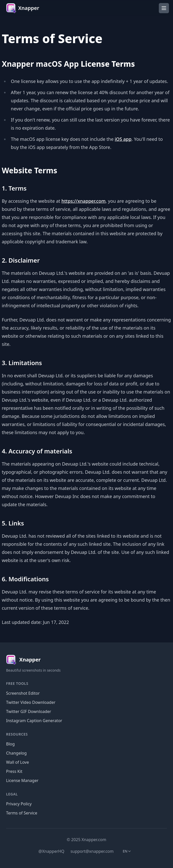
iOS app (123, 139)
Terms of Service (22, 813)
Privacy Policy (19, 804)
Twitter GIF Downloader (29, 711)
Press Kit (14, 771)
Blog (10, 744)
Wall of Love (17, 762)
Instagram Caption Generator (34, 721)
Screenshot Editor (23, 693)
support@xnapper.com (92, 851)
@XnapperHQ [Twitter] (51, 851)
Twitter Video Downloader (31, 702)
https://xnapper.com (83, 201)
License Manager (22, 780)
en (129, 852)
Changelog (16, 753)
